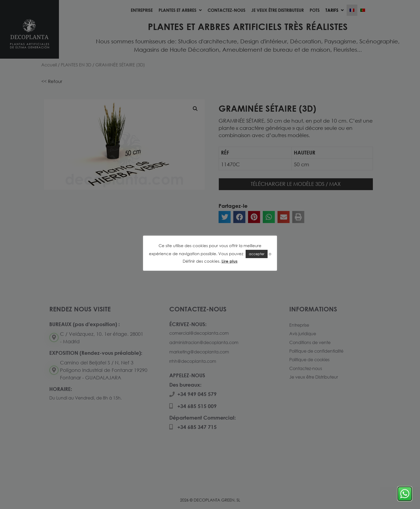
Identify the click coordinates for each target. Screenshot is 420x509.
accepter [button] (257, 254)
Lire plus (230, 261)
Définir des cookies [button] (201, 261)
